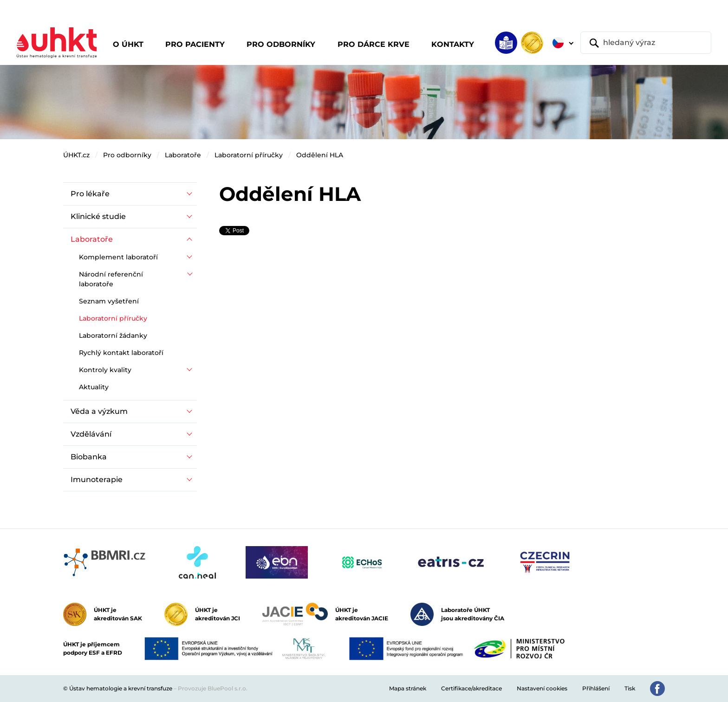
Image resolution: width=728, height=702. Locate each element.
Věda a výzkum (99, 411)
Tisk (630, 688)
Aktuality (94, 387)
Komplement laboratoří (118, 257)
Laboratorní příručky (249, 155)
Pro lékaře (90, 194)
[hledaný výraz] (646, 43)
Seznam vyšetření (109, 301)
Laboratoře (183, 155)
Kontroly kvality (105, 370)
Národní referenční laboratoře (111, 279)
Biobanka (89, 457)
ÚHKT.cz (76, 155)
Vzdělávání (91, 434)
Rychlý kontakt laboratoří (121, 353)
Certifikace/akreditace (471, 688)
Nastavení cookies (542, 688)
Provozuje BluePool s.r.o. (213, 688)
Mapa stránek (408, 688)
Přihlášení (596, 688)
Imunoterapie (97, 480)
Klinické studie (98, 216)
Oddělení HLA (320, 155)
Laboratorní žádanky (113, 335)
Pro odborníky (127, 155)
